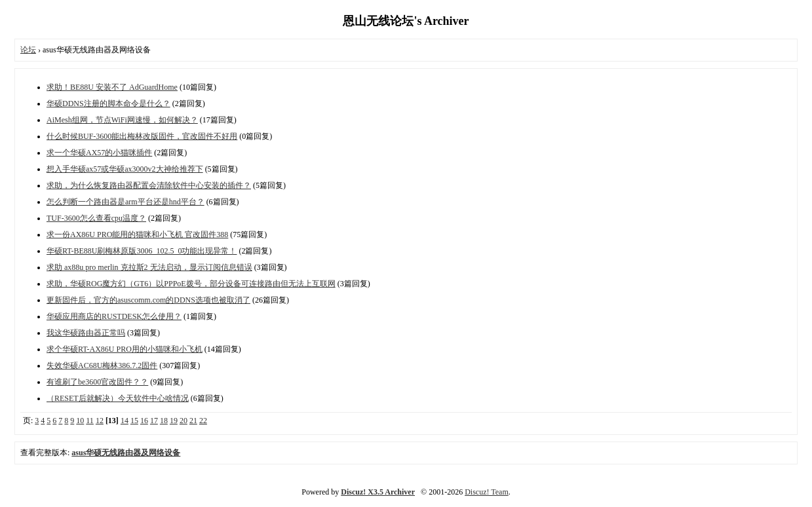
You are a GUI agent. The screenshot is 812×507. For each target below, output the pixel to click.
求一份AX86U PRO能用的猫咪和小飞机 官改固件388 (137, 235)
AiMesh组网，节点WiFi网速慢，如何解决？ (122, 120)
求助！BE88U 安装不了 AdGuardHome (112, 87)
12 (100, 421)
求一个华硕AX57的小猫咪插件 (99, 153)
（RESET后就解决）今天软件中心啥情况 (118, 398)
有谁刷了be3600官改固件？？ (97, 382)
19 (174, 421)
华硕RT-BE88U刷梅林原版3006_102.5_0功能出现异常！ (142, 251)
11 (90, 421)
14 (125, 421)
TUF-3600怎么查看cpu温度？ (96, 218)
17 (154, 421)
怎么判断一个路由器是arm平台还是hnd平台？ (126, 202)
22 (203, 421)
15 (134, 421)
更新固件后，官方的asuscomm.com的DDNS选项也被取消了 (148, 300)
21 (193, 421)
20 (184, 421)
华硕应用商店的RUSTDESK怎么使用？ (114, 316)
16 (144, 421)
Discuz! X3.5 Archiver (378, 492)
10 (80, 421)
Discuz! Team (487, 492)
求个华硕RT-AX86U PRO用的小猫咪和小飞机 (125, 349)
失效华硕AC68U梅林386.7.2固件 (102, 366)
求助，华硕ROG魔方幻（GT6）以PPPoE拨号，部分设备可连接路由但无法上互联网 (191, 284)
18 (164, 421)
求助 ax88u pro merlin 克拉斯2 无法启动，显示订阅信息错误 (149, 267)
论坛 (28, 50)
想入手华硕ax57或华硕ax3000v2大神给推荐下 (125, 169)
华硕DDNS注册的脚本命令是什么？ (108, 103)
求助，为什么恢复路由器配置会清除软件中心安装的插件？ (149, 185)
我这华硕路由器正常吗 (86, 333)
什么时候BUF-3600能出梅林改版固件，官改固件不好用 (142, 136)
